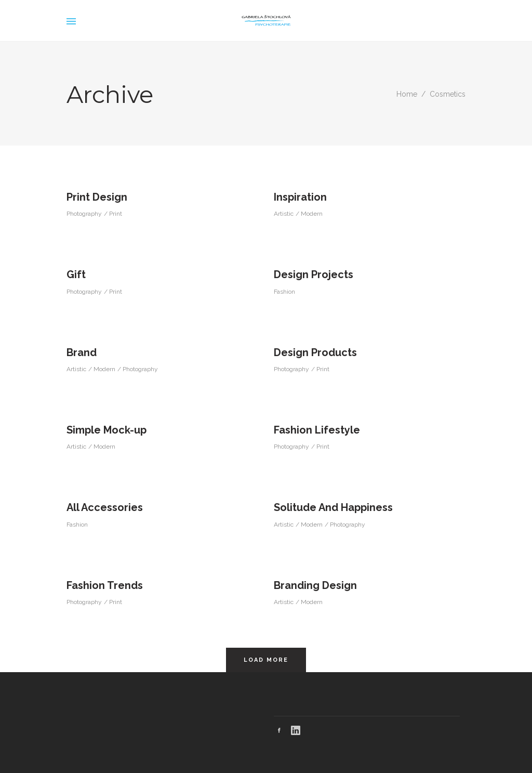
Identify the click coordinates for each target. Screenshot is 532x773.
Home (407, 94)
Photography (84, 214)
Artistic (284, 214)
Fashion (284, 292)
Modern (312, 214)
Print (116, 214)
